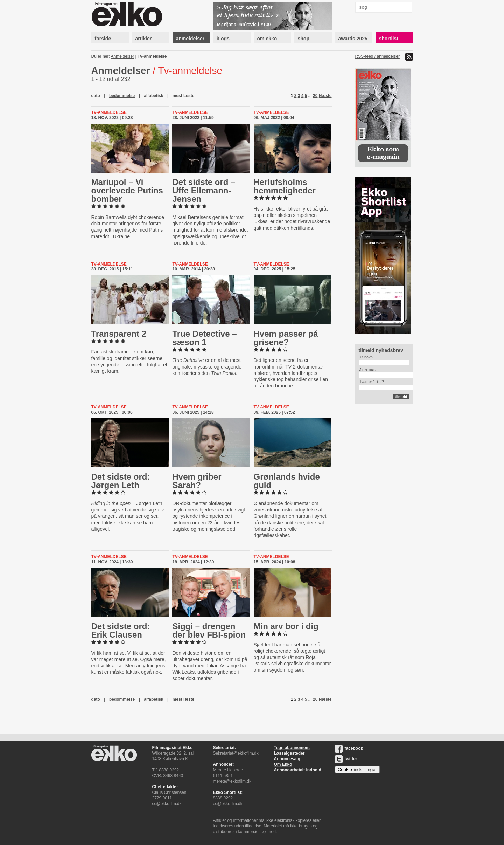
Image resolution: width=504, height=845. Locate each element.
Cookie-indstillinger (358, 770)
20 (315, 96)
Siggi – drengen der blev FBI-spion (209, 630)
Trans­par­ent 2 (119, 334)
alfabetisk (153, 96)
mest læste (184, 96)
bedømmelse (122, 96)
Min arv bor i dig (286, 626)
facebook (349, 748)
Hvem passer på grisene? (286, 338)
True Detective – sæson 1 (204, 338)
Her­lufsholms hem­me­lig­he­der (285, 186)
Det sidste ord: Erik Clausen (121, 630)
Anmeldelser (123, 56)
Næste (325, 96)
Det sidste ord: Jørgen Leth (121, 481)
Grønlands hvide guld (287, 481)
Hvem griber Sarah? (197, 481)
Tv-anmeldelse (152, 56)
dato (96, 96)
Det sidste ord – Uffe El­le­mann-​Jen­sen (204, 190)
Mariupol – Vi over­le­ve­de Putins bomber (127, 190)
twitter (346, 759)
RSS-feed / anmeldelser (377, 56)
